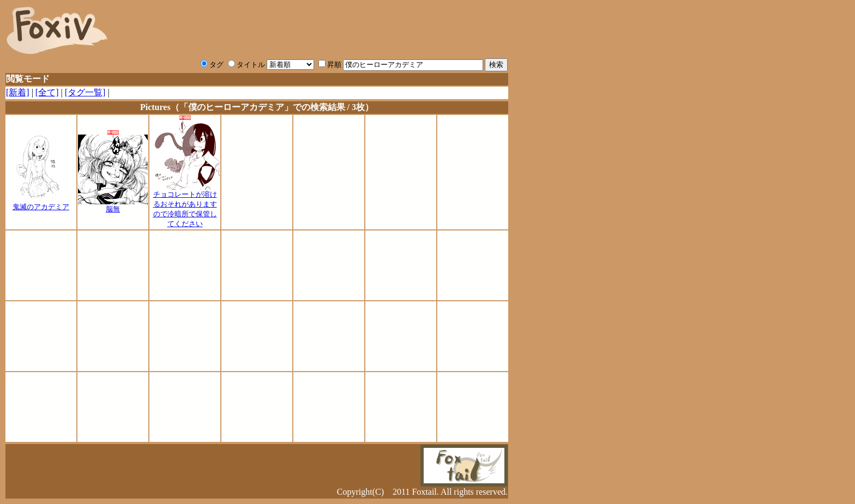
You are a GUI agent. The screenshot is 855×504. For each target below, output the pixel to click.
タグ (212, 65)
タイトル (246, 65)
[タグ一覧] (85, 92)
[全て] (47, 92)
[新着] (18, 92)
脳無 (113, 205)
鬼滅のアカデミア (41, 203)
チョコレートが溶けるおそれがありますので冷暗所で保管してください (185, 205)
